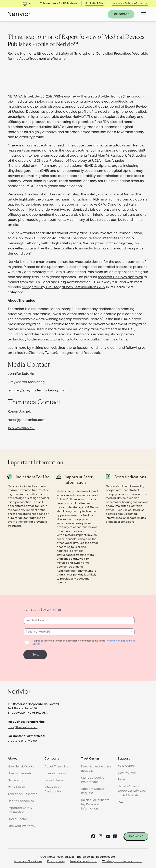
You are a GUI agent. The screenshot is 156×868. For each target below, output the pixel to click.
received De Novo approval (120, 277)
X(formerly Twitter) (42, 353)
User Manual (127, 771)
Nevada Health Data (84, 860)
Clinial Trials (16, 786)
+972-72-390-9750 (21, 428)
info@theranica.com (23, 726)
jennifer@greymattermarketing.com (37, 391)
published (54, 112)
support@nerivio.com (133, 789)
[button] (27, 4)
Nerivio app (16, 779)
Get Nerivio (121, 14)
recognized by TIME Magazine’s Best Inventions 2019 (63, 287)
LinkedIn (19, 353)
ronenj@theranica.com (27, 420)
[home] (19, 14)
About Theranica (57, 765)
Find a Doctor (17, 818)
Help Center (126, 764)
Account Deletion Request (94, 789)
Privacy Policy (56, 860)
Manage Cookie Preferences (93, 778)
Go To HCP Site (95, 4)
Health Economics (21, 800)
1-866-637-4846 (128, 793)
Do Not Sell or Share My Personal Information (95, 803)
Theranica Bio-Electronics (101, 97)
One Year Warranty (21, 825)
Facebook (92, 353)
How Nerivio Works (21, 765)
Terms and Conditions (28, 860)
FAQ (120, 800)
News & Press (54, 779)
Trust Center (90, 757)
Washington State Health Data (122, 860)
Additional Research (22, 793)
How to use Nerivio (21, 772)
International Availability (54, 788)
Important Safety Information (130, 4)
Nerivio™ (79, 117)
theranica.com (78, 348)
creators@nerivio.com (24, 739)
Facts (122, 778)
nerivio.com (108, 348)
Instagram (67, 353)
